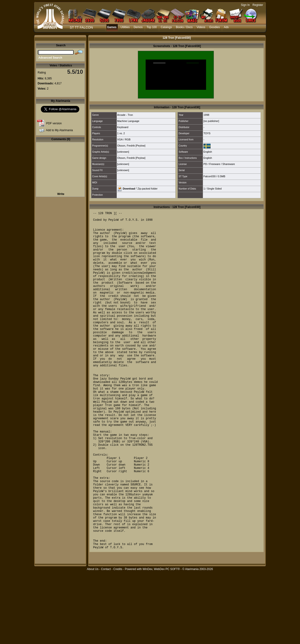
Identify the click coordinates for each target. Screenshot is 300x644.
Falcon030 (209, 176)
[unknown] (123, 152)
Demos (138, 27)
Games (112, 27)
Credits (118, 641)
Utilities (125, 27)
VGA (120, 139)
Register (258, 5)
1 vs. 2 (121, 133)
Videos (201, 27)
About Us (93, 641)
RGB (128, 139)
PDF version (54, 123)
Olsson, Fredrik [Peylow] (131, 146)
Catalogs (166, 27)
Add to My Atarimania (59, 130)
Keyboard (123, 127)
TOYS (207, 133)
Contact (106, 641)
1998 (206, 115)
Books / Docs (184, 27)
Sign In (245, 5)
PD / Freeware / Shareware (219, 164)
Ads (226, 27)
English (208, 152)
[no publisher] (211, 121)
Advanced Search (50, 58)
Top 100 (152, 27)
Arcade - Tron (125, 115)
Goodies (214, 27)
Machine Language (128, 121)
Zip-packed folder (147, 188)
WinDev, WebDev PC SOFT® (161, 641)
